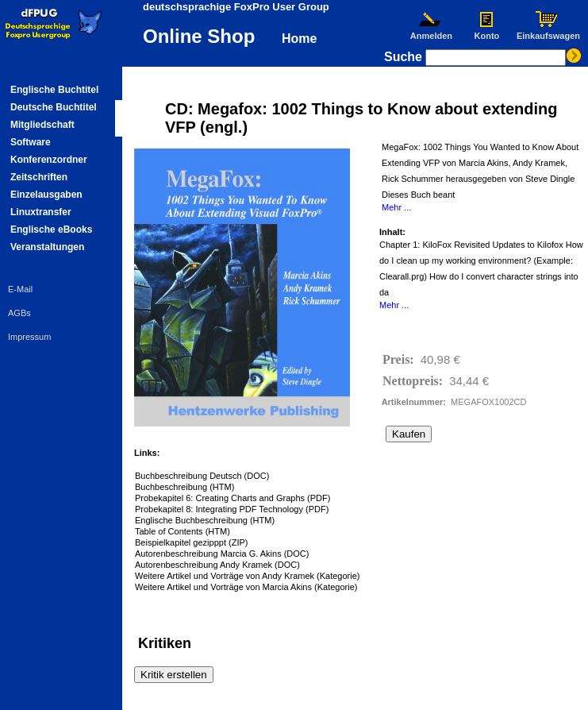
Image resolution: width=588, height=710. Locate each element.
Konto (487, 32)
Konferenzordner (49, 160)
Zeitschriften (39, 177)
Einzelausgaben (46, 195)
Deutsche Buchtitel (54, 107)
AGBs (19, 313)
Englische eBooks (51, 230)
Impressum (29, 337)
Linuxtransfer (41, 212)
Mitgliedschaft (42, 125)
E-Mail (20, 289)
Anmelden (431, 32)
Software (31, 142)
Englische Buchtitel (54, 90)
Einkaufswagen (548, 32)
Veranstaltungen (47, 247)
